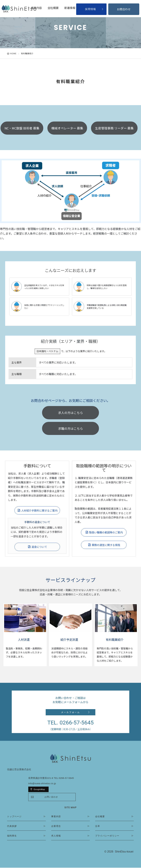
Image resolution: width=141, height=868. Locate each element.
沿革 (98, 826)
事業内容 (36, 8)
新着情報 (70, 8)
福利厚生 (12, 836)
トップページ (14, 817)
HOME (13, 53)
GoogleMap (39, 790)
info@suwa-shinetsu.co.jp (42, 784)
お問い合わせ (51, 797)
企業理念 (56, 826)
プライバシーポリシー (107, 836)
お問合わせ (124, 9)
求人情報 (56, 836)
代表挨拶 (12, 826)
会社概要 (53, 8)
